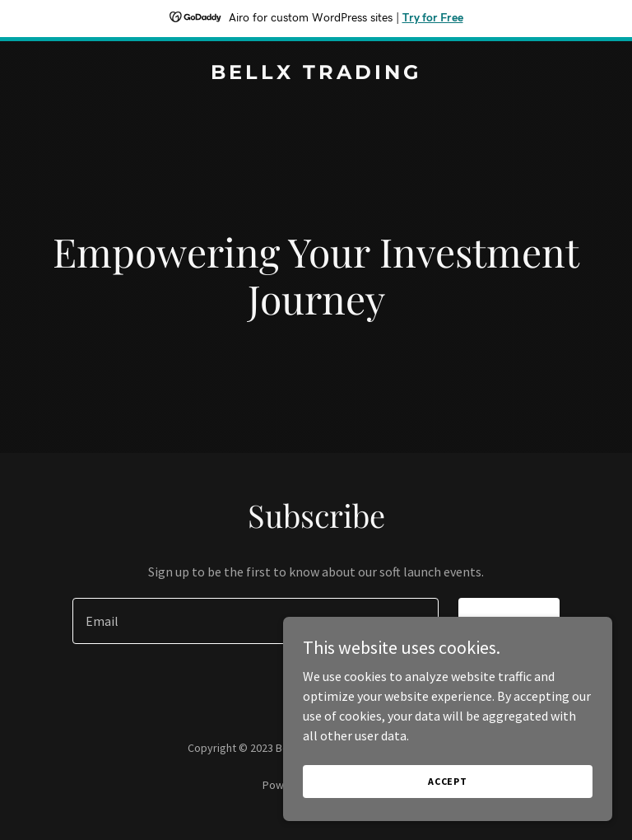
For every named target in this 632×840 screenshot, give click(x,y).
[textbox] (256, 621)
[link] (316, 74)
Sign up (509, 621)
